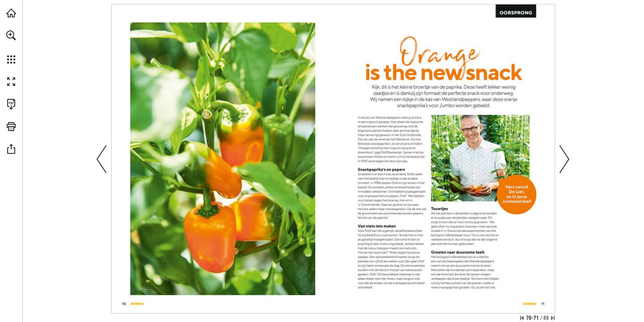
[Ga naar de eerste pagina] (522, 318)
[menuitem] (11, 47)
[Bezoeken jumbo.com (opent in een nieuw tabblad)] (11, 13)
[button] (11, 35)
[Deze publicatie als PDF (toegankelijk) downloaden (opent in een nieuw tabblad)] (11, 104)
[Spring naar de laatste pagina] (553, 318)
